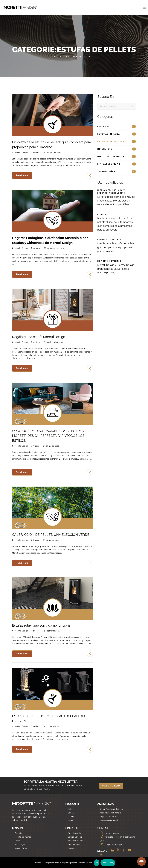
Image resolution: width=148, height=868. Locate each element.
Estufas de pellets (117, 142)
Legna (71, 813)
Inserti (71, 820)
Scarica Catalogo (76, 841)
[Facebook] (123, 851)
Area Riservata (74, 833)
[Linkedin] (112, 851)
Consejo (117, 127)
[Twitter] (117, 851)
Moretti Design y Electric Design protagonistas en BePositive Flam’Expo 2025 (116, 269)
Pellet (71, 809)
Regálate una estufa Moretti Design (39, 337)
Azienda (18, 833)
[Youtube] (129, 851)
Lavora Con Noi (75, 837)
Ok (97, 863)
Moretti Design (21, 152)
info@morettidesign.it (112, 845)
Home (58, 57)
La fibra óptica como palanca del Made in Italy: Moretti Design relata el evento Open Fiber (116, 201)
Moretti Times (21, 848)
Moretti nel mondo (23, 837)
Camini (71, 817)
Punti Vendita (74, 845)
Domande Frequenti (109, 820)
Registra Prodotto (108, 817)
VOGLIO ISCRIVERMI (111, 786)
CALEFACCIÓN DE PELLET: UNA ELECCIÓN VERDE (51, 535)
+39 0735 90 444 (109, 833)
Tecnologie (20, 845)
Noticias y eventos (117, 157)
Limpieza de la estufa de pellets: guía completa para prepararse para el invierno (116, 247)
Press (17, 841)
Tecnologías (117, 172)
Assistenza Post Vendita (111, 813)
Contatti (72, 848)
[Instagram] (100, 855)
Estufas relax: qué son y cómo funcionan (42, 625)
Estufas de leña (117, 134)
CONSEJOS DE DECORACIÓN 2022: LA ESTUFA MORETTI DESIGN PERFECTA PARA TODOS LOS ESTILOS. (48, 436)
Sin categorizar (117, 164)
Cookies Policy (108, 863)
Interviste (117, 149)
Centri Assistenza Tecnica (111, 809)
